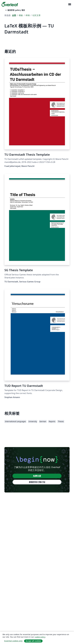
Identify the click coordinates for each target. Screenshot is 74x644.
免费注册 (37, 476)
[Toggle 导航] (70, 4)
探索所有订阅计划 (37, 482)
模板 (21, 15)
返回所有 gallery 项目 (15, 10)
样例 (28, 15)
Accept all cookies (33, 641)
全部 (14, 15)
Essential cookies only (13, 641)
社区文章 (36, 15)
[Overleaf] (10, 4)
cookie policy (40, 637)
